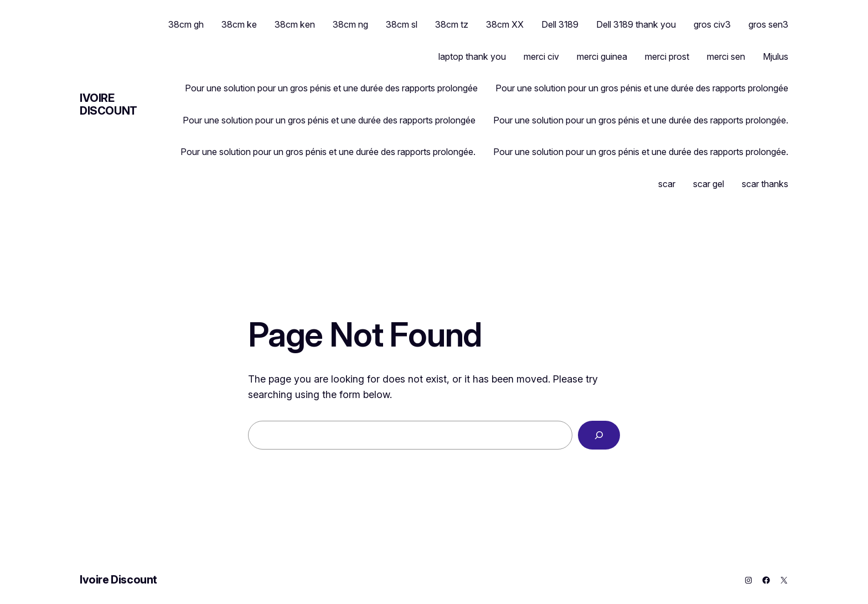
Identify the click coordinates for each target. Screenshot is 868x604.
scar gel (709, 184)
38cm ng (350, 24)
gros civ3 (712, 24)
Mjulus (776, 56)
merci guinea (602, 56)
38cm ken (295, 24)
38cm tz (452, 24)
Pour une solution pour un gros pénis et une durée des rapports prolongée (331, 88)
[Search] (599, 435)
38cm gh (186, 24)
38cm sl (402, 24)
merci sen (726, 56)
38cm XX (505, 24)
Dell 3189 (560, 24)
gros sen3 (768, 24)
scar (667, 184)
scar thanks (765, 184)
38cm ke (239, 24)
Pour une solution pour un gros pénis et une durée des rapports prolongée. (641, 120)
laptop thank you (472, 56)
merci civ (541, 56)
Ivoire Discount (108, 104)
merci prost (667, 56)
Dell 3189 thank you (636, 24)
